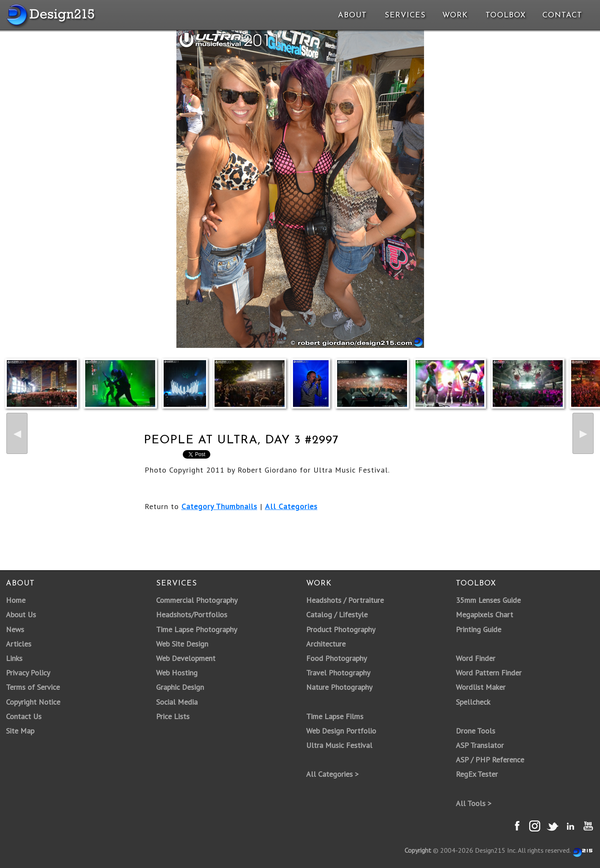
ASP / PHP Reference (490, 760)
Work (455, 15)
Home (16, 600)
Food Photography (336, 658)
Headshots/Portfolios (192, 615)
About (352, 15)
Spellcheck (473, 702)
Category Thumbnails (219, 506)
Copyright (418, 850)
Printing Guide (479, 629)
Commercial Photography (197, 600)
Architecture (326, 644)
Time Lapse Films (335, 716)
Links (14, 658)
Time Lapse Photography (197, 629)
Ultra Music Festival (339, 745)
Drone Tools (476, 731)
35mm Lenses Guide (488, 600)
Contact (561, 15)
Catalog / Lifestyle (337, 615)
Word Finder (476, 658)
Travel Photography (338, 673)
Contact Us (24, 716)
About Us (21, 615)
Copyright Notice (33, 702)
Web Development (186, 658)
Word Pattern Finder (489, 673)
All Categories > (332, 774)
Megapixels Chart (484, 615)
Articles (19, 644)
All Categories (291, 506)
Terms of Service (33, 687)
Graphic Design (180, 687)
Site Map (20, 731)
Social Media (177, 702)
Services (405, 15)
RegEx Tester (477, 774)
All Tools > (474, 803)
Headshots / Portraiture (345, 600)
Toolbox (506, 15)
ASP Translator (480, 745)
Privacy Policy (28, 673)
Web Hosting (177, 673)
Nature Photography (339, 687)
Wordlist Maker (481, 687)
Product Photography (341, 629)
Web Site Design (182, 644)
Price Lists (173, 716)
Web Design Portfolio (341, 731)
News (15, 629)
